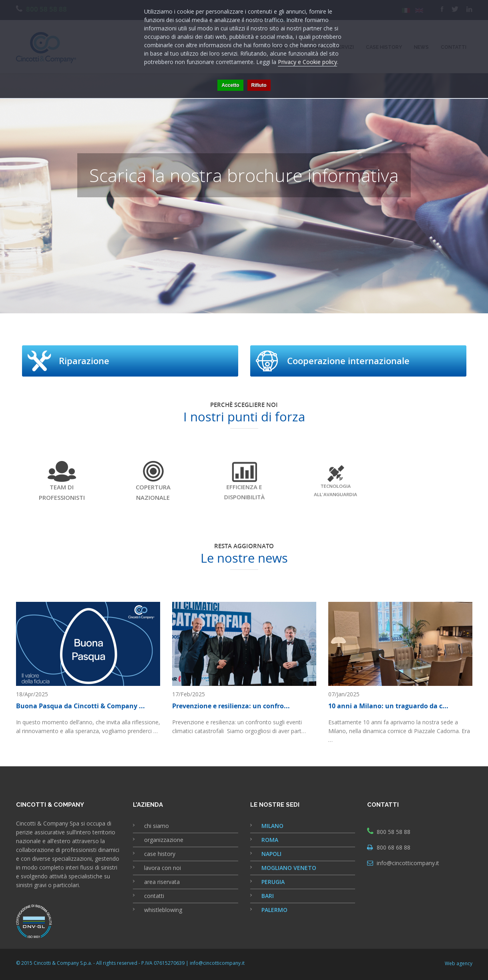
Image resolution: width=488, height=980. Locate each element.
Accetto (230, 85)
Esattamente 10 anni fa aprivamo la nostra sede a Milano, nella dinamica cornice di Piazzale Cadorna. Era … (399, 731)
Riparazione (84, 361)
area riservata (162, 882)
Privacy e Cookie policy (307, 62)
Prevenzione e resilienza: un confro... (231, 706)
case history (160, 854)
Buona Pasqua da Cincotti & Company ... (80, 706)
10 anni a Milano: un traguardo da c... (388, 706)
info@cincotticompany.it (408, 863)
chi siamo (157, 826)
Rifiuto (259, 85)
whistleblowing (163, 910)
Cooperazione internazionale (348, 361)
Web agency (459, 963)
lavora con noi (163, 868)
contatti (154, 896)
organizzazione (164, 840)
